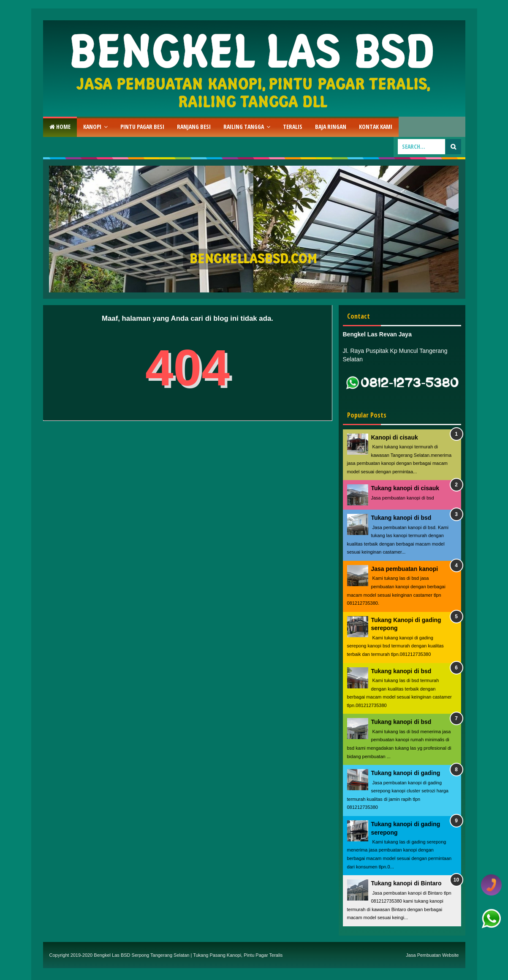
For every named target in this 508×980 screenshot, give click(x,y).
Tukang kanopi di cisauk (405, 488)
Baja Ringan (331, 127)
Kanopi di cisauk (395, 437)
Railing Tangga (244, 127)
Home (60, 127)
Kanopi (92, 127)
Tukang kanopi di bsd (401, 518)
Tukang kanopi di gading (406, 773)
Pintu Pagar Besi (142, 127)
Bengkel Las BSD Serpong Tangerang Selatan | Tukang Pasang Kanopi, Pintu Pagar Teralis (188, 955)
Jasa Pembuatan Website (432, 955)
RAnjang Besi (194, 127)
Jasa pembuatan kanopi (405, 569)
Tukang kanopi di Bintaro (406, 883)
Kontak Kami (376, 127)
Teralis (293, 127)
